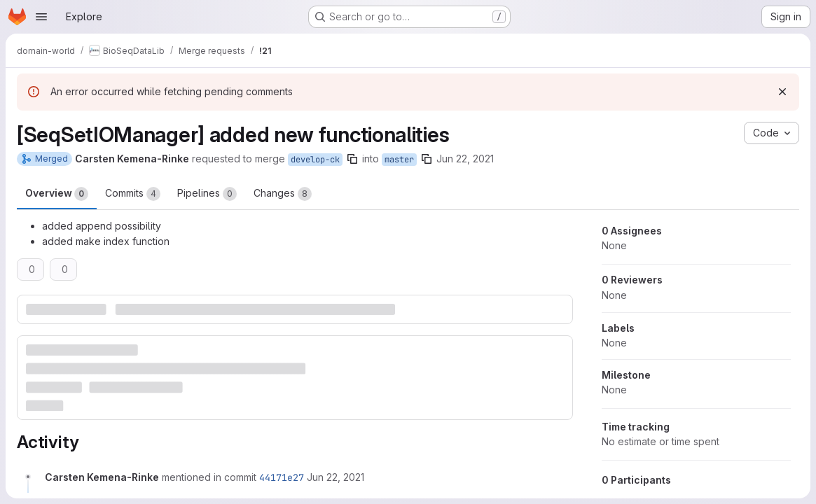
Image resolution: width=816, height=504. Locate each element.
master (399, 160)
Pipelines (207, 194)
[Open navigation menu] (41, 17)
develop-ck (315, 160)
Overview (57, 194)
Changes (283, 194)
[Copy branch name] (352, 159)
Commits (133, 194)
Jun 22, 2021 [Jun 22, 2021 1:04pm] (465, 159)
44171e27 (282, 477)
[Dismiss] (782, 92)
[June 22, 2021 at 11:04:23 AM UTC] (336, 477)
